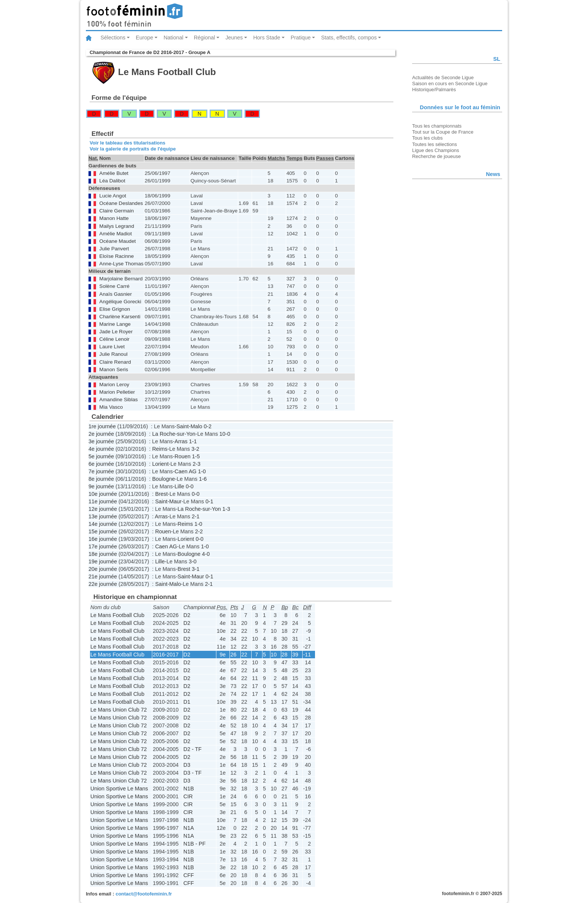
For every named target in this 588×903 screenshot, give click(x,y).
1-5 (196, 456)
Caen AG (186, 471)
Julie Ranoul (113, 354)
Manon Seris (114, 369)
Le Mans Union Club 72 (118, 710)
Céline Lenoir (115, 339)
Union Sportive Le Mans (119, 789)
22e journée (103, 584)
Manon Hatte (114, 218)
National (173, 38)
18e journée (103, 554)
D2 (187, 615)
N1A (189, 828)
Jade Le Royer (116, 332)
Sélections (113, 38)
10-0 (225, 434)
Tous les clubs (427, 138)
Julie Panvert (114, 249)
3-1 (196, 569)
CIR (188, 796)
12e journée (103, 509)
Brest (162, 494)
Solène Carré (115, 286)
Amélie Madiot (116, 234)
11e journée (103, 501)
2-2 (199, 531)
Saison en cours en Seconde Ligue (450, 84)
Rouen (183, 456)
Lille (180, 486)
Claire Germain (117, 211)
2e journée (101, 434)
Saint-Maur (168, 501)
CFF (189, 875)
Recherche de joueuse (436, 156)
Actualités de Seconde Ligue (443, 78)
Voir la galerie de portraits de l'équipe (133, 149)
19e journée (103, 561)
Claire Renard (115, 362)
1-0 (202, 471)
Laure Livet (112, 347)
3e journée (101, 441)
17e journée (103, 546)
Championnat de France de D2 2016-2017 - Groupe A (150, 52)
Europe (144, 38)
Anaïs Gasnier (116, 294)
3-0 (193, 561)
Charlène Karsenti (120, 317)
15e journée (103, 531)
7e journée (101, 471)
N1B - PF (194, 844)
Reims (160, 449)
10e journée (103, 494)
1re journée (102, 426)
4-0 (206, 554)
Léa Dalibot (112, 181)
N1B (189, 789)
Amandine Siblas (119, 400)
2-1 (196, 516)
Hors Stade (267, 38)
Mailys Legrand (117, 226)
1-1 (193, 441)
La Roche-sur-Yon (174, 434)
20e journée (103, 569)
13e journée (103, 516)
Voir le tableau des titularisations (127, 143)
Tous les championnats (437, 126)
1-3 (226, 509)
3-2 (195, 449)
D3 (187, 765)
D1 (187, 702)
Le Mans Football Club (117, 615)
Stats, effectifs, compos (349, 38)
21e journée (103, 576)
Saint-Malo (189, 426)
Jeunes (234, 38)
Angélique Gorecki (120, 302)
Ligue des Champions (436, 150)
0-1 (209, 501)
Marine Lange (115, 324)
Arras (181, 441)
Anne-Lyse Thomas (121, 264)
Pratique (301, 38)
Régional (205, 38)
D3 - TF (193, 773)
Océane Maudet (118, 241)
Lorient (160, 464)
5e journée (101, 456)
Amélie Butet (114, 173)
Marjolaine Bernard (121, 279)
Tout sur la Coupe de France (443, 132)
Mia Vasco (111, 407)
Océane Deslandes (121, 203)
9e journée (101, 486)
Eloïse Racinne (117, 256)
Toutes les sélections (435, 144)
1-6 (203, 479)
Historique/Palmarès (434, 90)
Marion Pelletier (117, 392)
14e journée (103, 524)
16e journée (103, 539)
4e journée (101, 449)
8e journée (101, 479)
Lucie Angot (113, 196)
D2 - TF (193, 749)
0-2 (208, 426)
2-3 (197, 464)
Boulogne (164, 479)
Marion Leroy (114, 385)
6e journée (101, 464)
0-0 (190, 486)
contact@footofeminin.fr (144, 894)
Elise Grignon (115, 309)
